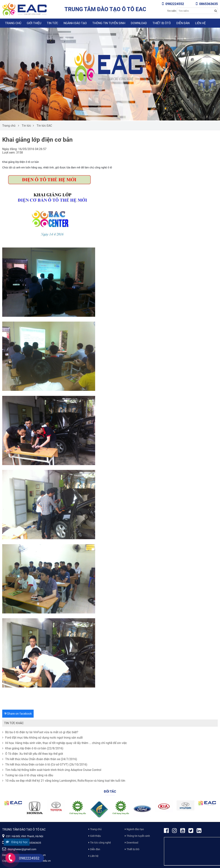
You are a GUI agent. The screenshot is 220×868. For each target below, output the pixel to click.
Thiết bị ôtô (162, 23)
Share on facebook (18, 714)
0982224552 (173, 4)
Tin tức (52, 23)
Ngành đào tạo (75, 23)
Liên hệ (200, 23)
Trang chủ (13, 23)
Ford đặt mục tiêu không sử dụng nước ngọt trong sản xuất (42, 738)
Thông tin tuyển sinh (109, 23)
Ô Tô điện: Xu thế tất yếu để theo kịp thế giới (33, 754)
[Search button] (216, 11)
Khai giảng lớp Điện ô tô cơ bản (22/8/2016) (33, 748)
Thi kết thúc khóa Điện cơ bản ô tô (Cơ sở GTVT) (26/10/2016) (45, 764)
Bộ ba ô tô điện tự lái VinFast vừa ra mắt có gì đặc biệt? (40, 732)
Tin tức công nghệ (100, 843)
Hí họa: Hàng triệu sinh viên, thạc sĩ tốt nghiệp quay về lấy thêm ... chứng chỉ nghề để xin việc (65, 743)
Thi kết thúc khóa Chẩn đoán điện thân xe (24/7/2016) (40, 759)
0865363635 (207, 4)
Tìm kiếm (172, 11)
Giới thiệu (34, 23)
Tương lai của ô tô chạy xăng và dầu (28, 775)
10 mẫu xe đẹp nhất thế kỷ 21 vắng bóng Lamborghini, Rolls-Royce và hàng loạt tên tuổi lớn (64, 781)
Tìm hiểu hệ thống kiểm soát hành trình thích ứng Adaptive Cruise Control (52, 770)
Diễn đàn (183, 23)
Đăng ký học (17, 842)
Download (139, 23)
